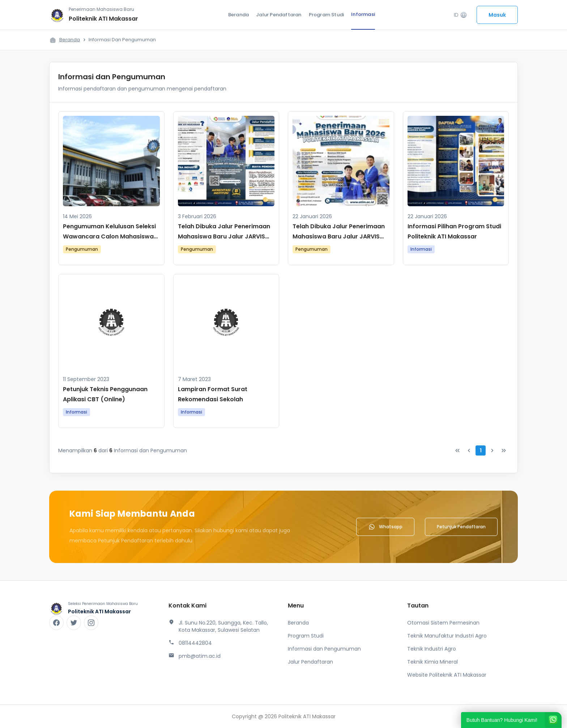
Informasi (363, 14)
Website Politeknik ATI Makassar (447, 675)
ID (461, 15)
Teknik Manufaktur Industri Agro (447, 636)
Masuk (497, 15)
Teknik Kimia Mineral (432, 662)
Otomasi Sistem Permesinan (443, 623)
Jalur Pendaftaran (279, 15)
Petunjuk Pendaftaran (461, 527)
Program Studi (327, 15)
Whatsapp (385, 527)
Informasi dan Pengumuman (324, 649)
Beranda (238, 15)
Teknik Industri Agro (432, 649)
